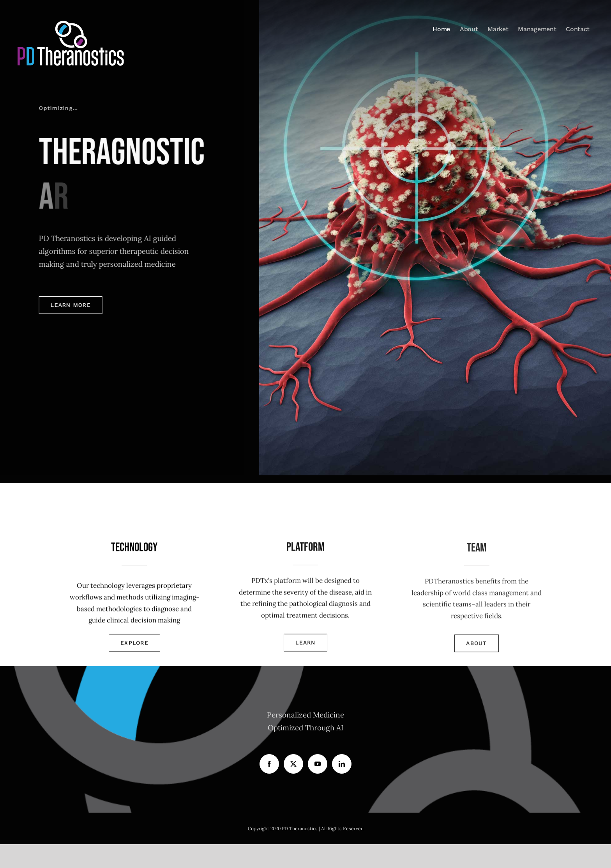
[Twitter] (293, 764)
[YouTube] (318, 764)
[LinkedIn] (342, 764)
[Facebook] (269, 764)
